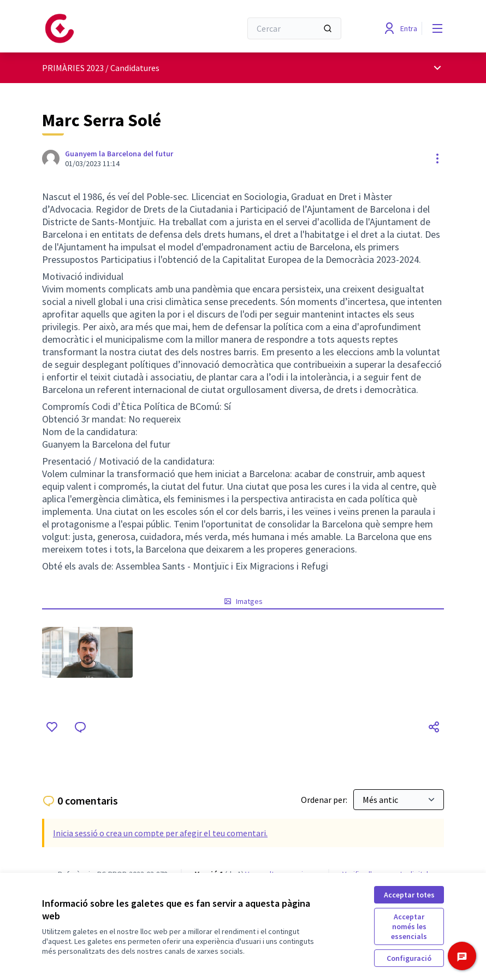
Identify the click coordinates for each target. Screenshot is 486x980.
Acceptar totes (409, 895)
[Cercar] (294, 28)
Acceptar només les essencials (409, 926)
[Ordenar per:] (399, 800)
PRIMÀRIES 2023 (73, 68)
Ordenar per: (325, 800)
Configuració (409, 958)
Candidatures (135, 68)
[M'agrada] (52, 727)
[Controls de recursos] (437, 159)
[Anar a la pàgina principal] (115, 28)
